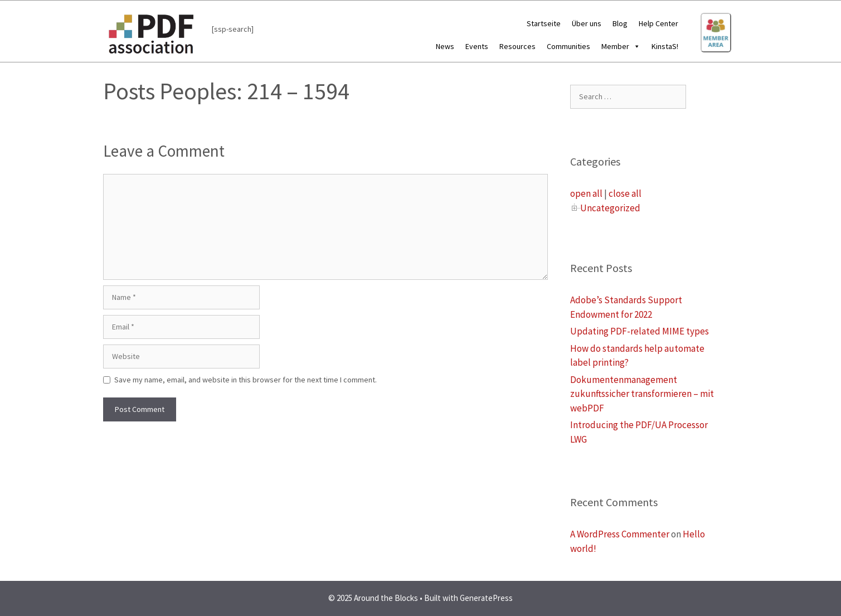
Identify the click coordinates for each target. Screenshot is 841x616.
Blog (620, 23)
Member (621, 46)
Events (477, 46)
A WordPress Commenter (620, 534)
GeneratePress (486, 598)
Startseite (544, 23)
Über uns (587, 23)
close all (625, 193)
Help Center (658, 23)
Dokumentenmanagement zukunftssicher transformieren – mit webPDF (642, 394)
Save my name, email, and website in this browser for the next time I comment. (246, 380)
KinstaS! (665, 46)
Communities (568, 46)
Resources (517, 46)
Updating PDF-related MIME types (640, 331)
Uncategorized (610, 208)
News (445, 46)
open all (586, 193)
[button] (635, 46)
